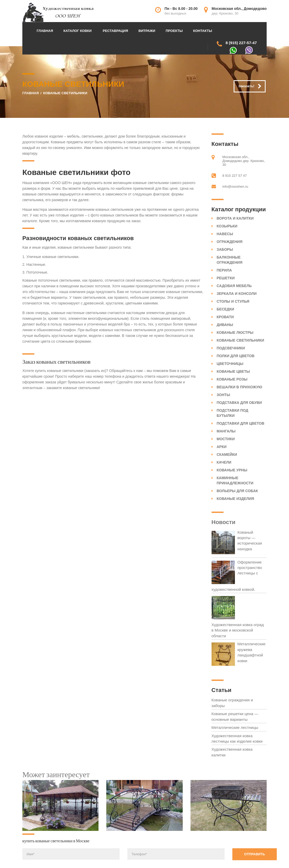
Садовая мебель (234, 286)
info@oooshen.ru (235, 187)
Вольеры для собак (237, 491)
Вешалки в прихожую (239, 387)
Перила (224, 270)
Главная (45, 31)
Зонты (224, 395)
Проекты (174, 31)
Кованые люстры (235, 333)
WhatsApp (233, 51)
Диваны (225, 325)
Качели (224, 462)
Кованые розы (232, 379)
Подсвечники (231, 348)
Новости (224, 522)
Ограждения (230, 242)
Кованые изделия (235, 499)
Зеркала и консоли (237, 294)
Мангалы (226, 431)
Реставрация (115, 31)
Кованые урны (232, 470)
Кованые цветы (233, 371)
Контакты (203, 31)
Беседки (225, 309)
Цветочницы (230, 364)
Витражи (147, 31)
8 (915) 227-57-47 (241, 43)
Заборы (225, 249)
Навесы (225, 234)
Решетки (226, 278)
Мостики (226, 439)
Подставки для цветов (241, 423)
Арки (222, 447)
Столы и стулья (233, 301)
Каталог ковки (77, 31)
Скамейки (227, 455)
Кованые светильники (241, 340)
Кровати (225, 317)
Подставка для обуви (239, 403)
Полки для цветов (236, 356)
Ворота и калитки (235, 218)
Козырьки (227, 226)
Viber (249, 50)
